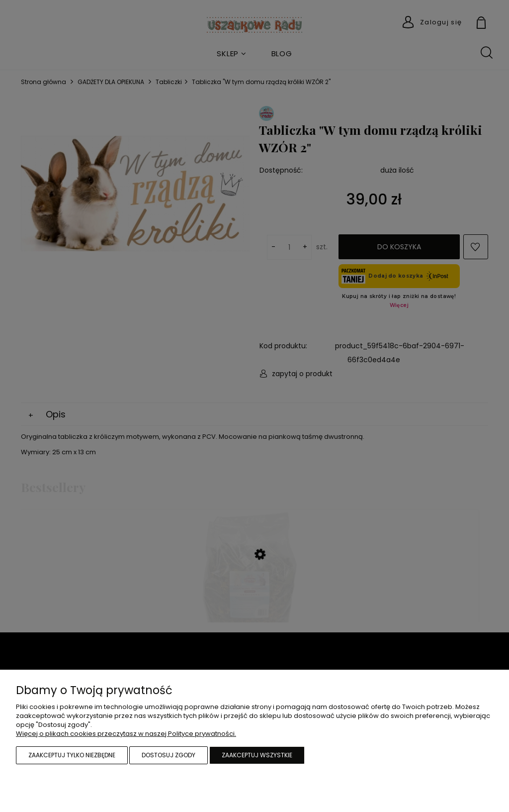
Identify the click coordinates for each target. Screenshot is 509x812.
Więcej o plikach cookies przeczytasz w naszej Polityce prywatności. (126, 734)
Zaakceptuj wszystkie (257, 755)
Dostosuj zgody (169, 755)
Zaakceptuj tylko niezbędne (72, 755)
